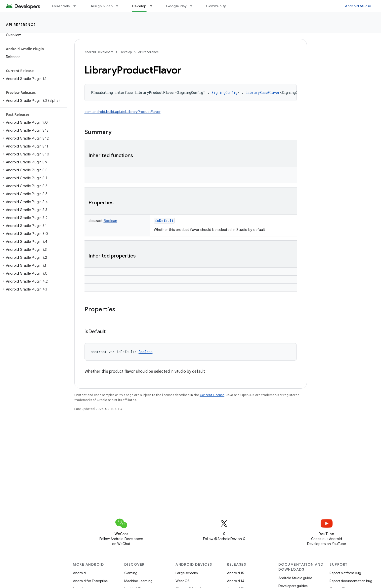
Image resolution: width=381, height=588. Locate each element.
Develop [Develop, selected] (139, 6)
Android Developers (99, 52)
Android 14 (236, 581)
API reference (21, 25)
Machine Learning (138, 581)
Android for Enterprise (90, 581)
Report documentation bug (351, 581)
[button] (32, 79)
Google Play (176, 6)
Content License (212, 395)
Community (216, 6)
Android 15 (235, 573)
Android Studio (358, 6)
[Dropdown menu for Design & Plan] (119, 6)
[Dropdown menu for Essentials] (77, 6)
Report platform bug (345, 573)
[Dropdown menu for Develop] (153, 6)
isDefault (164, 221)
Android (79, 573)
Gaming (131, 573)
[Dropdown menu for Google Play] (193, 6)
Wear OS (183, 581)
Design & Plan (101, 6)
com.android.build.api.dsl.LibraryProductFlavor (123, 112)
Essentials (61, 6)
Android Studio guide (295, 578)
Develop (126, 52)
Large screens (187, 573)
